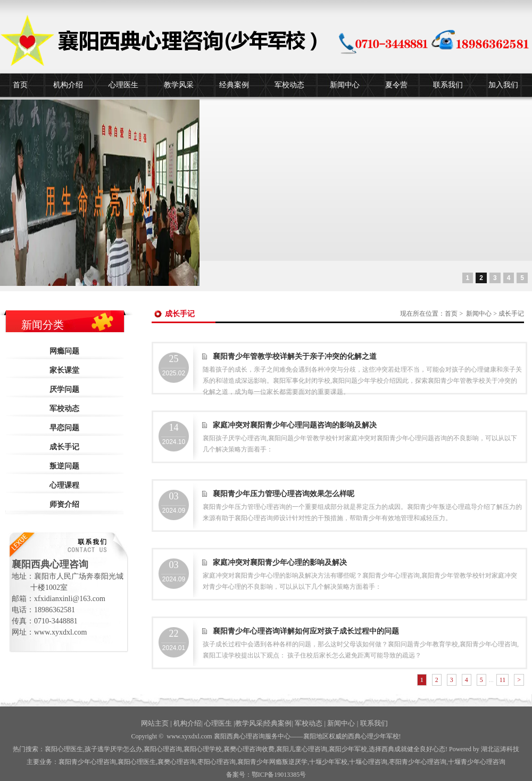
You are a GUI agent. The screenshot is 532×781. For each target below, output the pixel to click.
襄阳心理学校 (203, 749)
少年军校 (328, 762)
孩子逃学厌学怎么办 (113, 749)
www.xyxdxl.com (189, 736)
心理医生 (123, 85)
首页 (20, 85)
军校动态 (289, 85)
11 (503, 680)
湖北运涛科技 (500, 749)
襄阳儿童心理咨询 (302, 749)
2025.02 (174, 365)
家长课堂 (64, 370)
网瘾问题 (64, 351)
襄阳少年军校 (348, 749)
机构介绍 (68, 85)
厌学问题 (64, 389)
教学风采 (179, 85)
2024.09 (174, 503)
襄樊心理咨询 (177, 762)
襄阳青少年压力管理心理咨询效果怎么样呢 (284, 494)
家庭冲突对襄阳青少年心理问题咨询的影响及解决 (295, 425)
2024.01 (174, 640)
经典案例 (234, 85)
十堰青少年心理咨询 (477, 762)
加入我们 (503, 85)
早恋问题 (64, 428)
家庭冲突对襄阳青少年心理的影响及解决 (280, 562)
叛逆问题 (64, 466)
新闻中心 (345, 85)
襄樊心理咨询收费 (249, 749)
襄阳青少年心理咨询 (87, 762)
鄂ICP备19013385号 (279, 775)
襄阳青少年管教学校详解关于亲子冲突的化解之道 (295, 356)
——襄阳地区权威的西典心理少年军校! (346, 736)
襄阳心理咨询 (163, 749)
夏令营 (396, 85)
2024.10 (174, 434)
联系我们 (448, 85)
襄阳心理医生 (64, 749)
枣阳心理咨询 (217, 762)
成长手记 (64, 447)
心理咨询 (368, 762)
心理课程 (64, 485)
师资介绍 (64, 504)
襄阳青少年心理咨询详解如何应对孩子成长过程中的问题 (306, 631)
